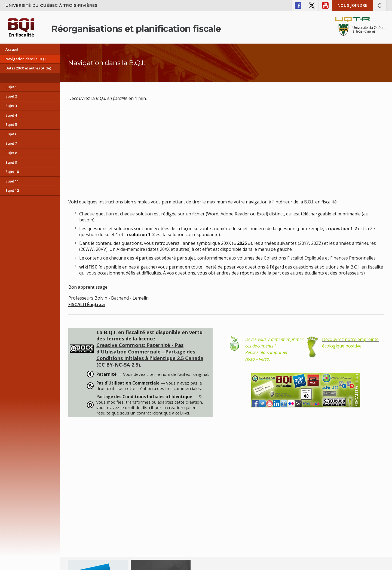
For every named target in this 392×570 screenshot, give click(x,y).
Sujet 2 (11, 96)
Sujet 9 (11, 162)
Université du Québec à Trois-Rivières (51, 5)
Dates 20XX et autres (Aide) (28, 68)
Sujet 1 (11, 87)
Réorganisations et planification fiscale (136, 29)
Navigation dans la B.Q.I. (26, 59)
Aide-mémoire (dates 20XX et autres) (154, 249)
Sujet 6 (11, 134)
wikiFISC (88, 267)
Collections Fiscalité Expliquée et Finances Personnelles (320, 258)
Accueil (12, 49)
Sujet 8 (11, 153)
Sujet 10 (12, 172)
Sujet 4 (11, 115)
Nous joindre (353, 5)
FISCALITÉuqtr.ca (87, 304)
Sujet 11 (12, 181)
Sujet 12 (12, 190)
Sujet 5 (11, 124)
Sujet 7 (11, 143)
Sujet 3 (11, 106)
